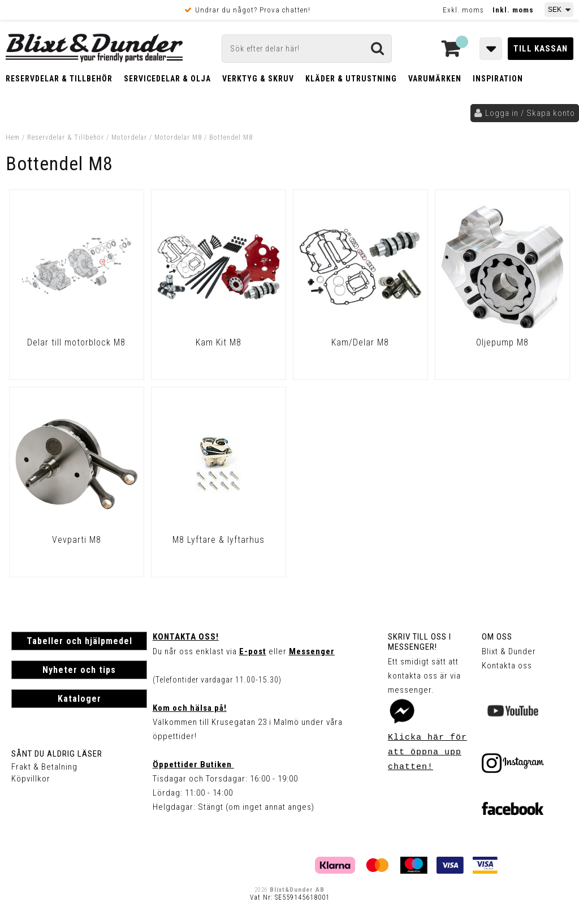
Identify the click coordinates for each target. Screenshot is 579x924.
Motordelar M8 (178, 137)
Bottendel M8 (231, 137)
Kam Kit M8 (219, 342)
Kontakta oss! (186, 637)
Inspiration (498, 79)
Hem (13, 137)
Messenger (312, 651)
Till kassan (541, 49)
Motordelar (130, 137)
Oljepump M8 (502, 342)
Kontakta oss (507, 666)
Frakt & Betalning (44, 767)
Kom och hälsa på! (190, 708)
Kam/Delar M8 (360, 342)
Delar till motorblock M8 (76, 342)
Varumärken (435, 79)
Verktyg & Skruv (258, 79)
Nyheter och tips (79, 670)
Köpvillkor (31, 779)
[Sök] (307, 49)
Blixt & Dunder (509, 651)
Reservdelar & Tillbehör (59, 79)
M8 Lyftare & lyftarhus (219, 540)
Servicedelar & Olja (167, 79)
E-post (253, 651)
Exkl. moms (463, 10)
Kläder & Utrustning (351, 79)
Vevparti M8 (77, 540)
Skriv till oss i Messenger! (420, 642)
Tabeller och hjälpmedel (79, 641)
